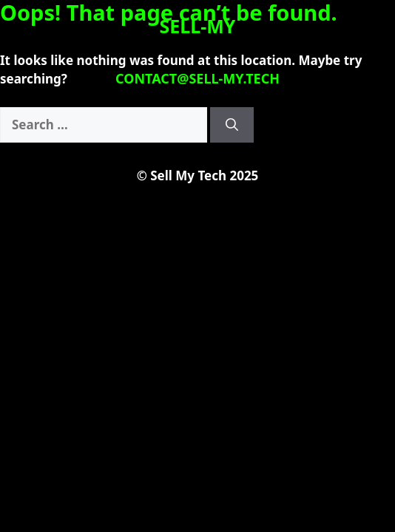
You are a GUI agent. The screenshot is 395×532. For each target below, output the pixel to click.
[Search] (232, 125)
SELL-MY (198, 26)
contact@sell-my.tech (197, 78)
